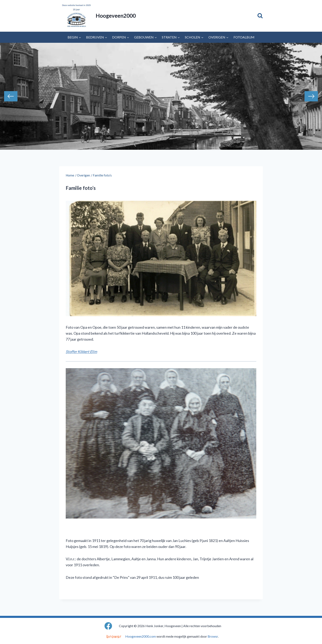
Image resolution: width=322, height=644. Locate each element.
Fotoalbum (244, 37)
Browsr (213, 636)
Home (70, 175)
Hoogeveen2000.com (141, 636)
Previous (11, 96)
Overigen (83, 175)
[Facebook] (108, 626)
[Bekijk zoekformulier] (260, 16)
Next (311, 96)
